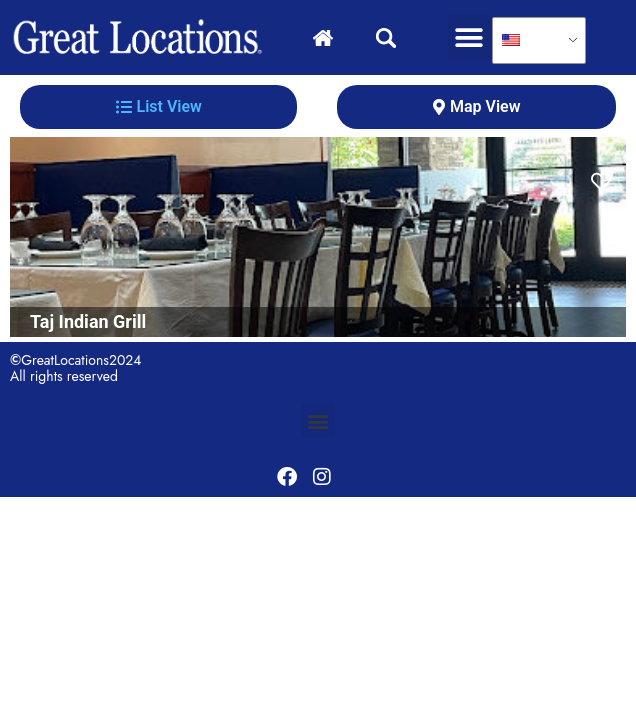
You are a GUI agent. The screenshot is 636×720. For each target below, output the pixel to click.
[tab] (158, 107)
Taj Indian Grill (88, 321)
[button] (469, 37)
